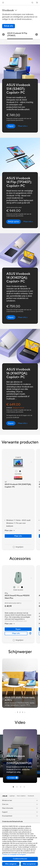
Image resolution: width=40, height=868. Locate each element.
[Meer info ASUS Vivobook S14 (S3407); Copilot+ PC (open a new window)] (23, 126)
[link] (20, 3)
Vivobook (31, 796)
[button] (3, 3)
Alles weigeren (11, 864)
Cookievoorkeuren (20, 859)
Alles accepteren (29, 864)
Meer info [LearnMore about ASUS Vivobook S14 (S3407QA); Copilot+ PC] (18, 536)
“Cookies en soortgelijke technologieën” (14, 855)
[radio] (16, 471)
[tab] (13, 787)
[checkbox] (18, 547)
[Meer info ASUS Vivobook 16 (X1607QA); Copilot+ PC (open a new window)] (23, 423)
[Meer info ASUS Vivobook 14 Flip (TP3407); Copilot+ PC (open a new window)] (28, 222)
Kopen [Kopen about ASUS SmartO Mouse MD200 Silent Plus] (18, 629)
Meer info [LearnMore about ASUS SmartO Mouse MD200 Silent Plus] (16, 633)
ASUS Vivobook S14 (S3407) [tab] (15, 34)
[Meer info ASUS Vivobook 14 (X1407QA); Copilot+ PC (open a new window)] (23, 317)
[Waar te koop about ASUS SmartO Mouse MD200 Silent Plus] (29, 633)
